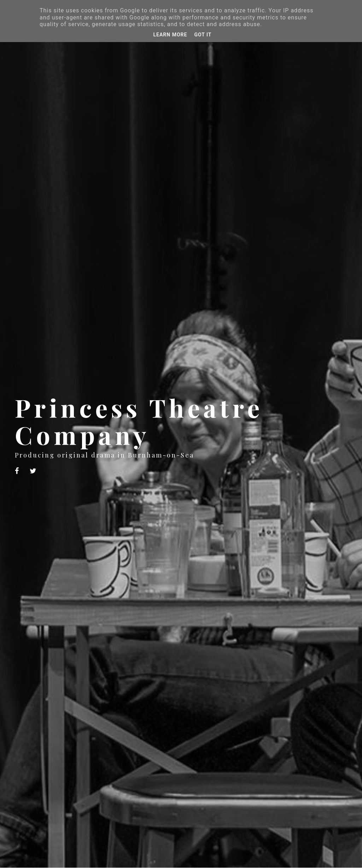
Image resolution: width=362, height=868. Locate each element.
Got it (203, 35)
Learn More (170, 35)
